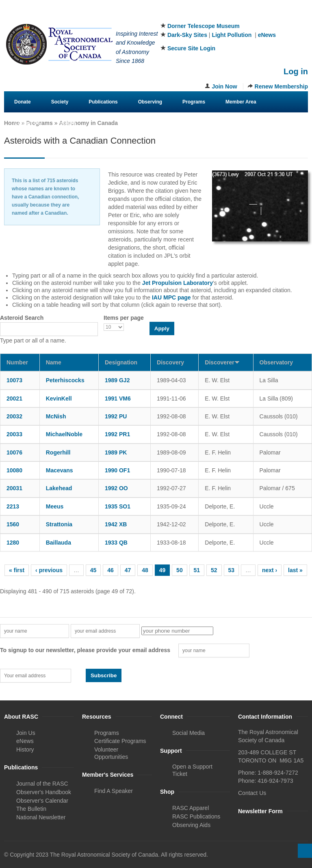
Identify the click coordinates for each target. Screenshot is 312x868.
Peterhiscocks (65, 380)
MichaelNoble (64, 434)
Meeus (55, 506)
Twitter (275, 16)
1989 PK (116, 452)
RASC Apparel (191, 808)
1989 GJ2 (117, 380)
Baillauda (58, 543)
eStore (68, 123)
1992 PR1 (117, 434)
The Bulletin (31, 809)
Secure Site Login (191, 48)
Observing (150, 102)
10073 (14, 380)
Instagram (289, 16)
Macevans (60, 470)
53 (232, 570)
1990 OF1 (117, 470)
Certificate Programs (120, 741)
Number (17, 362)
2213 (13, 506)
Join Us (26, 733)
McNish (56, 416)
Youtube (302, 16)
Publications (103, 102)
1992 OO (116, 488)
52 (214, 570)
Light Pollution (232, 35)
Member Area (241, 102)
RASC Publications (196, 816)
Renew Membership (281, 86)
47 (128, 570)
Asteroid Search (22, 318)
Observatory (276, 362)
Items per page (124, 318)
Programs (194, 102)
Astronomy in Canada (88, 123)
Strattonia (59, 524)
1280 (13, 543)
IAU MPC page (171, 297)
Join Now (224, 86)
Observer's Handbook (44, 792)
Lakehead (59, 488)
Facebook (262, 16)
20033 (14, 434)
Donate (23, 102)
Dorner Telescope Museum (204, 26)
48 (145, 570)
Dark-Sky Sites (187, 35)
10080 (14, 470)
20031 (14, 488)
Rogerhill (58, 452)
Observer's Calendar (42, 801)
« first (17, 570)
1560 (13, 524)
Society (60, 102)
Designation (121, 362)
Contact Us (27, 123)
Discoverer (222, 362)
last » (295, 570)
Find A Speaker (114, 791)
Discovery (170, 362)
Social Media (188, 733)
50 (180, 570)
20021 (14, 398)
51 (197, 570)
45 (93, 570)
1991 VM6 (118, 398)
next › (270, 570)
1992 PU (116, 416)
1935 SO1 (118, 506)
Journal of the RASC (42, 784)
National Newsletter (41, 817)
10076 (14, 452)
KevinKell (59, 398)
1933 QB (116, 543)
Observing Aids (191, 825)
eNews (267, 35)
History (25, 750)
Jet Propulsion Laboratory (178, 283)
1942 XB (116, 524)
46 (110, 570)
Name (54, 362)
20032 (14, 416)
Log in (296, 71)
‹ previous (49, 570)
